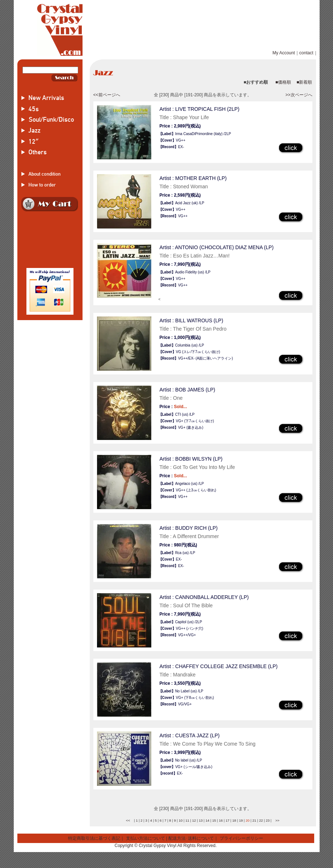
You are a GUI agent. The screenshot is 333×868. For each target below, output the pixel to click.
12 (194, 820)
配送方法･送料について (191, 838)
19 (241, 820)
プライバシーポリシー (241, 838)
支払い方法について (146, 838)
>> (277, 820)
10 (181, 820)
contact (306, 53)
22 (261, 820)
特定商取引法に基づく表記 (94, 838)
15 (214, 820)
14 (208, 820)
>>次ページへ (299, 95)
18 (234, 820)
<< (128, 820)
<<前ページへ (107, 95)
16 (221, 820)
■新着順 (304, 82)
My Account (284, 53)
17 (227, 820)
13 (201, 820)
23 (268, 820)
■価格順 (283, 82)
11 (187, 820)
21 (254, 820)
